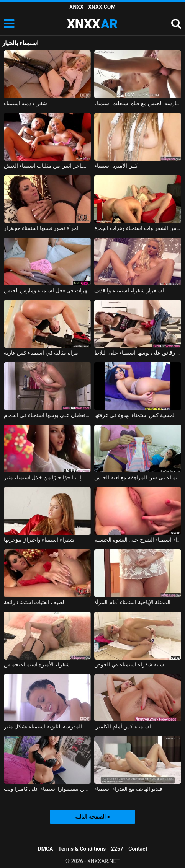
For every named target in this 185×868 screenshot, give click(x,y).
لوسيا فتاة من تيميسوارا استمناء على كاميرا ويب (47, 789)
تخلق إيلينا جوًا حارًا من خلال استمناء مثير (47, 477)
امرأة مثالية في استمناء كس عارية (42, 353)
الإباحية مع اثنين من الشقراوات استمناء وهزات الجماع (138, 228)
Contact (138, 849)
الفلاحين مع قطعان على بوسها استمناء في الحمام (47, 415)
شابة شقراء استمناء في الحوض (129, 664)
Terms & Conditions (82, 849)
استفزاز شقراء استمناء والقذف (129, 290)
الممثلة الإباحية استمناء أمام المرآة (132, 602)
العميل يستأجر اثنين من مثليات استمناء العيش (47, 166)
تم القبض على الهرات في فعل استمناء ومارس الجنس (47, 290)
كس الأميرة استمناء (116, 166)
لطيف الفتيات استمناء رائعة (34, 602)
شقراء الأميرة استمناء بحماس (37, 664)
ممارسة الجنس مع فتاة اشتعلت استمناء (138, 103)
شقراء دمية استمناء (26, 103)
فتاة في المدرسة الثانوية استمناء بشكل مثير (47, 726)
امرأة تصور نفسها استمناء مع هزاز (41, 228)
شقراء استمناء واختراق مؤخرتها (39, 540)
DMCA (46, 849)
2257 (117, 849)
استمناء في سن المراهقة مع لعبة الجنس (138, 477)
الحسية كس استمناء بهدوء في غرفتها (135, 415)
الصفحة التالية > (92, 817)
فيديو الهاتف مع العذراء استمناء (128, 789)
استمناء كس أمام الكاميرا (122, 726)
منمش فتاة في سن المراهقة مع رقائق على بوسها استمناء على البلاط (138, 353)
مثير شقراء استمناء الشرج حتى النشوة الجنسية (138, 540)
